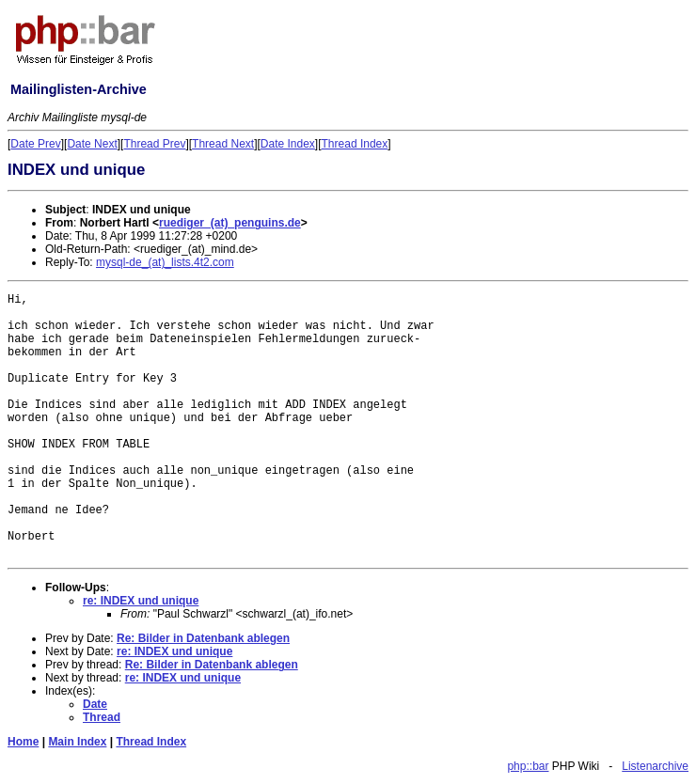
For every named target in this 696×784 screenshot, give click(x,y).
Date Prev (35, 144)
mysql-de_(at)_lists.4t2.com (165, 262)
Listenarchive (655, 766)
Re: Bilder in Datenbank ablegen (203, 638)
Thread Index (355, 144)
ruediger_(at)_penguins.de (230, 223)
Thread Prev (154, 144)
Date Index (288, 144)
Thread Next (223, 144)
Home (23, 742)
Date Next (92, 144)
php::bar (528, 766)
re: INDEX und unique (141, 601)
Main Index (77, 742)
